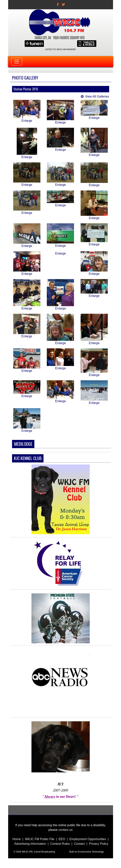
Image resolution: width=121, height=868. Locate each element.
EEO (62, 839)
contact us (66, 830)
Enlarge (27, 121)
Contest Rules (60, 844)
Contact (79, 844)
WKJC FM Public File (40, 839)
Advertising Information (30, 844)
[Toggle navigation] (17, 62)
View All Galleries (97, 96)
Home (17, 839)
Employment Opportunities (88, 839)
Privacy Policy (99, 844)
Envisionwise (84, 852)
